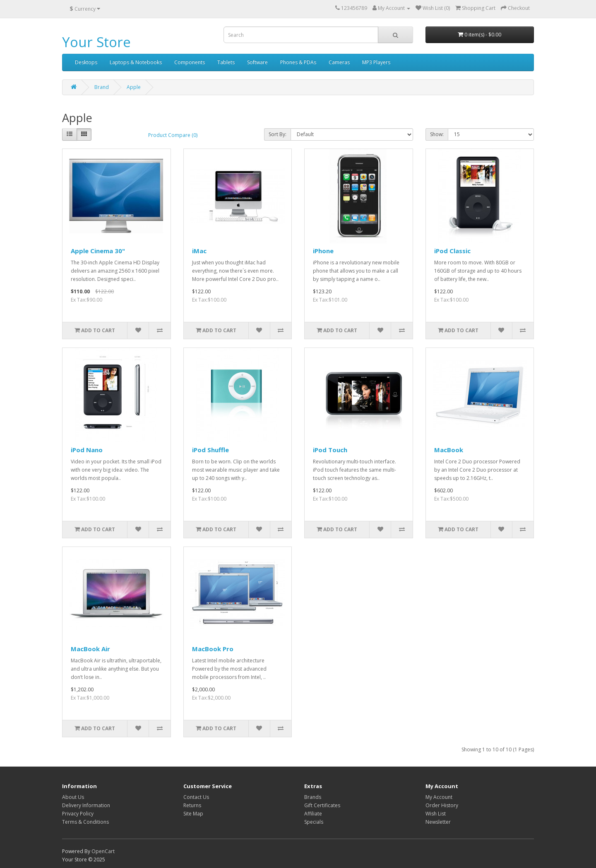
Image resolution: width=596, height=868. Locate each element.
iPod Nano (87, 450)
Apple (134, 87)
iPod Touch (330, 450)
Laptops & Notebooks (136, 62)
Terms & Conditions (85, 822)
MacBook (449, 450)
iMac (199, 251)
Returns (192, 805)
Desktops (86, 62)
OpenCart (103, 851)
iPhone (323, 251)
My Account (439, 797)
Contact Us (196, 797)
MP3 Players (376, 62)
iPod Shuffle (210, 450)
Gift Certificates (322, 805)
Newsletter (438, 822)
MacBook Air (90, 649)
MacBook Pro (213, 649)
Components (190, 62)
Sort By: (278, 134)
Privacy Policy (78, 814)
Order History (442, 805)
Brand (102, 87)
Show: (437, 134)
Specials (314, 822)
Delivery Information (86, 805)
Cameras (339, 62)
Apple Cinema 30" (98, 251)
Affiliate (313, 814)
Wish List (436, 814)
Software (257, 62)
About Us (73, 797)
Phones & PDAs (298, 62)
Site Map (193, 814)
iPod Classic (452, 251)
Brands (313, 797)
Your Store (96, 42)
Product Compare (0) (173, 135)
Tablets (226, 62)
